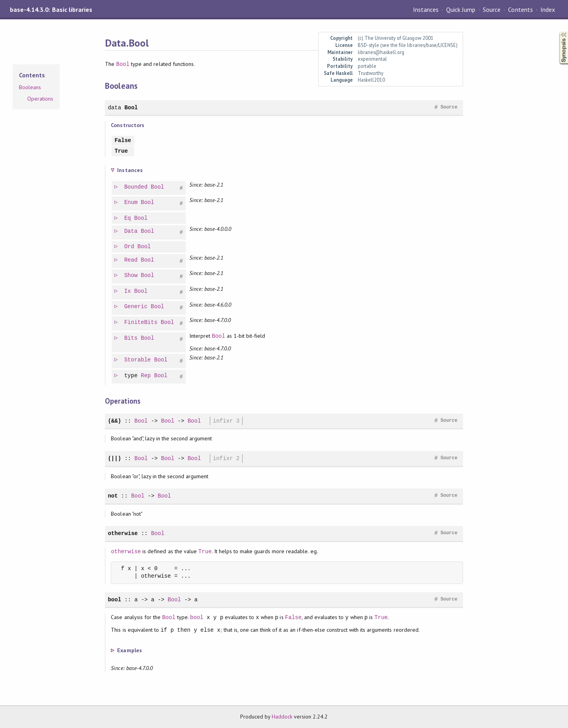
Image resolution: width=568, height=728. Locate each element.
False (123, 141)
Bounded (136, 187)
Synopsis (557, 32)
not (113, 496)
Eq (128, 218)
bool (114, 600)
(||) (114, 458)
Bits (131, 338)
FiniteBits (141, 323)
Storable (138, 360)
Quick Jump (461, 9)
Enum (131, 203)
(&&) (114, 421)
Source (492, 9)
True (121, 151)
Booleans (30, 87)
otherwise (123, 533)
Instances (426, 9)
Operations (40, 99)
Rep (146, 376)
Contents (520, 9)
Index (548, 9)
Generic (136, 307)
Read (131, 260)
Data (131, 231)
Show (131, 276)
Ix (128, 291)
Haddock (282, 717)
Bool (123, 64)
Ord (130, 247)
